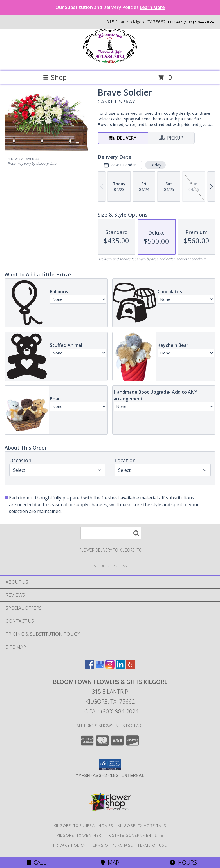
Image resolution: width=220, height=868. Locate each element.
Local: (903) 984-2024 (110, 711)
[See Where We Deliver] (110, 566)
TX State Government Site (135, 835)
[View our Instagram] (110, 667)
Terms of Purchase (112, 845)
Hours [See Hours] (183, 863)
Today (155, 165)
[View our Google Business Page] (100, 667)
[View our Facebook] (90, 667)
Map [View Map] (110, 863)
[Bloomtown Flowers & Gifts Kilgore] (110, 62)
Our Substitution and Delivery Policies (110, 7)
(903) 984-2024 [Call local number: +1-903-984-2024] (199, 22)
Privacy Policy (69, 845)
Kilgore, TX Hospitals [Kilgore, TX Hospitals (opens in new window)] (142, 825)
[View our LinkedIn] (120, 667)
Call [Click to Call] (37, 863)
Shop (55, 77)
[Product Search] (111, 533)
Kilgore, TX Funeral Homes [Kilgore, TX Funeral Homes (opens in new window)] (84, 825)
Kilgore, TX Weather (79, 835)
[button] (110, 765)
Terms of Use (152, 845)
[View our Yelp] (130, 667)
